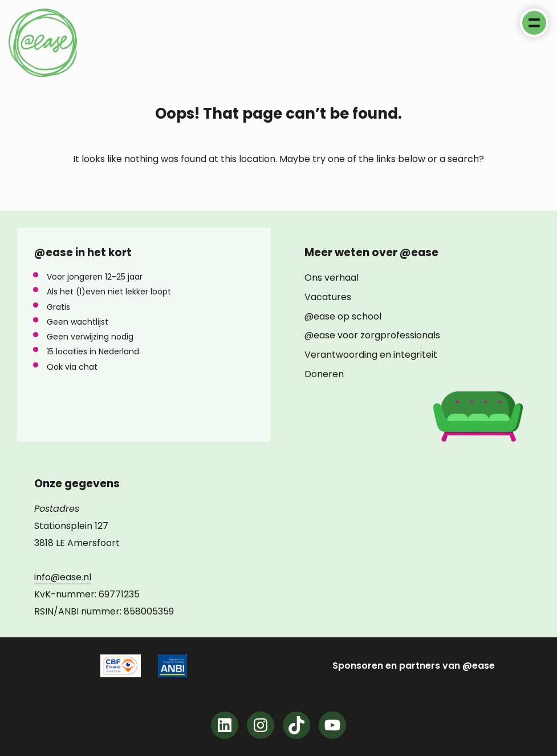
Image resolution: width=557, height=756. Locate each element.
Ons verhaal (332, 278)
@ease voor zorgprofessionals (372, 335)
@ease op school (343, 317)
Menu (534, 23)
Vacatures (328, 297)
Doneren (324, 374)
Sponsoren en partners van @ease (414, 666)
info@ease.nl (63, 577)
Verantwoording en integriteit (371, 355)
